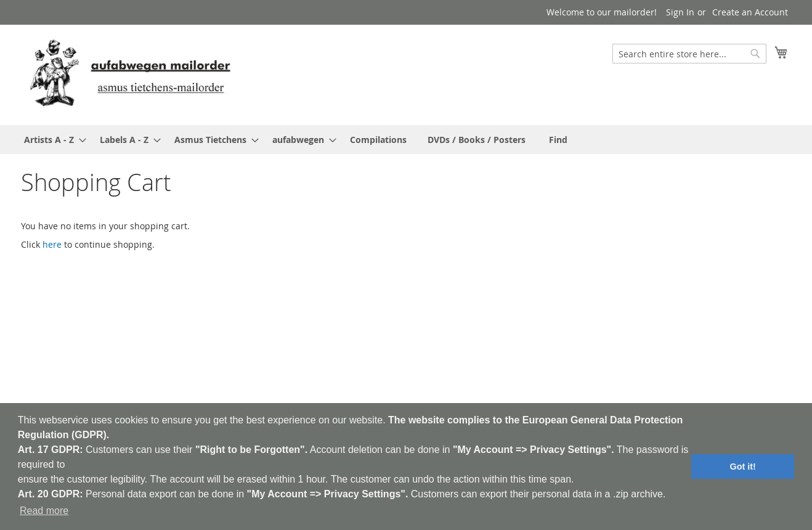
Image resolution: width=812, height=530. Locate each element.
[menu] (406, 140)
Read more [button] (44, 511)
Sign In (680, 12)
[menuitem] (51, 140)
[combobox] (689, 54)
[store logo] (130, 74)
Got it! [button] (743, 467)
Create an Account (750, 12)
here (52, 244)
